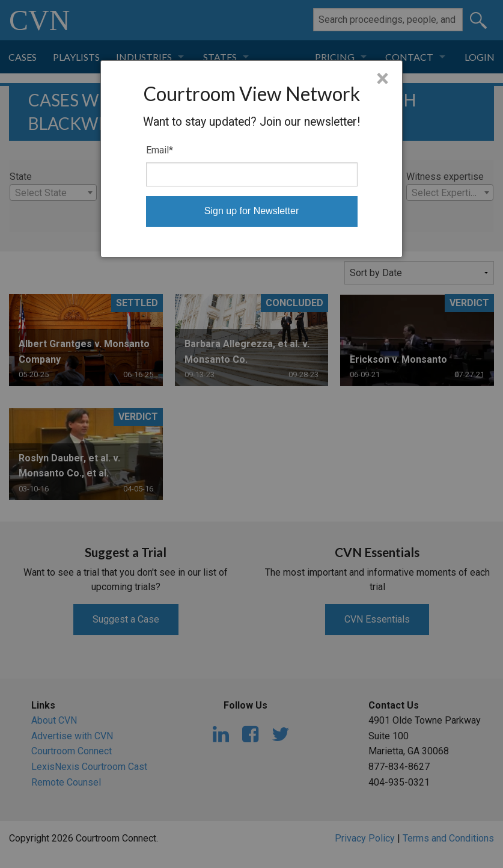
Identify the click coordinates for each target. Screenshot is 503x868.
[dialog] (251, 159)
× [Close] (383, 79)
